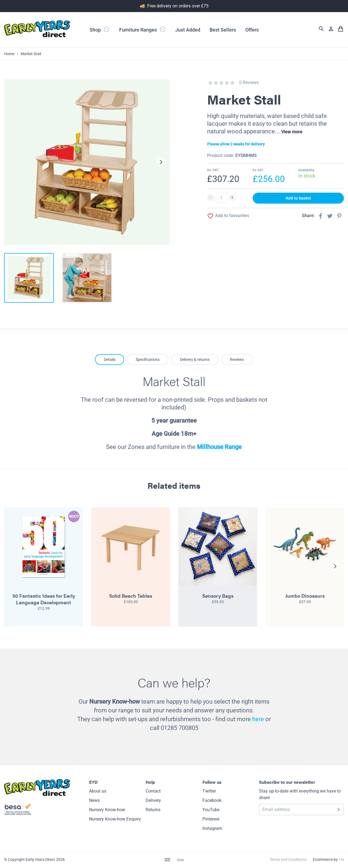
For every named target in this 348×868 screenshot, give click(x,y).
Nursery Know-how (107, 810)
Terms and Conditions (288, 859)
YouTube (211, 810)
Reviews (237, 359)
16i (341, 859)
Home (9, 54)
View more (292, 132)
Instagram (212, 828)
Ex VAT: (258, 170)
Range (233, 447)
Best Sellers (223, 30)
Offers (252, 30)
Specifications (148, 359)
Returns (153, 810)
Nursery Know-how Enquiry (115, 819)
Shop (100, 29)
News (94, 800)
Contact (153, 791)
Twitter (209, 791)
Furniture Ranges (143, 29)
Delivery (153, 800)
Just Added (188, 30)
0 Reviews (249, 82)
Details (110, 359)
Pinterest (211, 819)
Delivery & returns (195, 359)
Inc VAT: (213, 170)
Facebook (212, 800)
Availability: (307, 170)
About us (98, 791)
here (258, 719)
